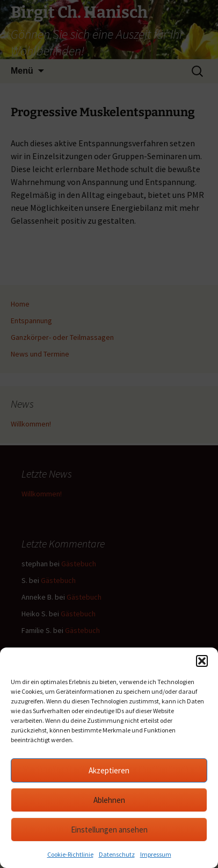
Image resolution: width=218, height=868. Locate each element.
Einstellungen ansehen (109, 830)
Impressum (156, 854)
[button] (202, 661)
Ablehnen (109, 800)
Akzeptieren (109, 770)
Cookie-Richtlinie (70, 854)
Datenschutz (117, 854)
